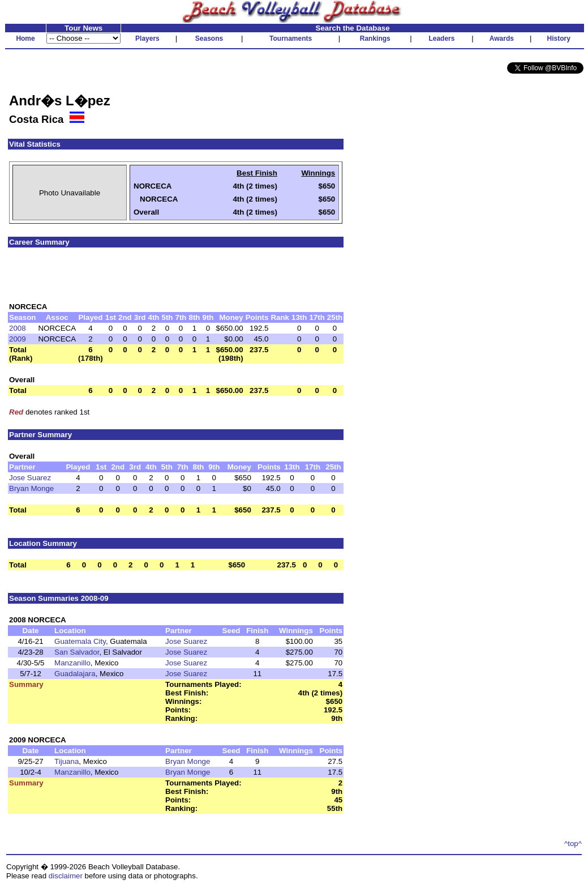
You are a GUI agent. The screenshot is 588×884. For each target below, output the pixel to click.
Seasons (209, 39)
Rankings (375, 39)
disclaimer (66, 876)
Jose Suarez (30, 478)
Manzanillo (72, 663)
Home (25, 39)
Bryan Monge (31, 488)
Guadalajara (75, 674)
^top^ (573, 844)
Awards (502, 39)
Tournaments (291, 39)
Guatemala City (80, 641)
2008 (18, 328)
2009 (18, 339)
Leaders (441, 39)
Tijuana (66, 761)
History (559, 39)
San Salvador (77, 652)
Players (147, 39)
